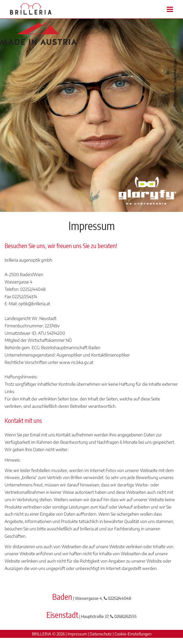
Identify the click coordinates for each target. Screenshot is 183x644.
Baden (62, 597)
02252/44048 (119, 598)
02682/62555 (125, 616)
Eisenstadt (62, 615)
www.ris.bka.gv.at (76, 362)
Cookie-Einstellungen (133, 634)
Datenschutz (101, 634)
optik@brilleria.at (34, 304)
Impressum (77, 634)
